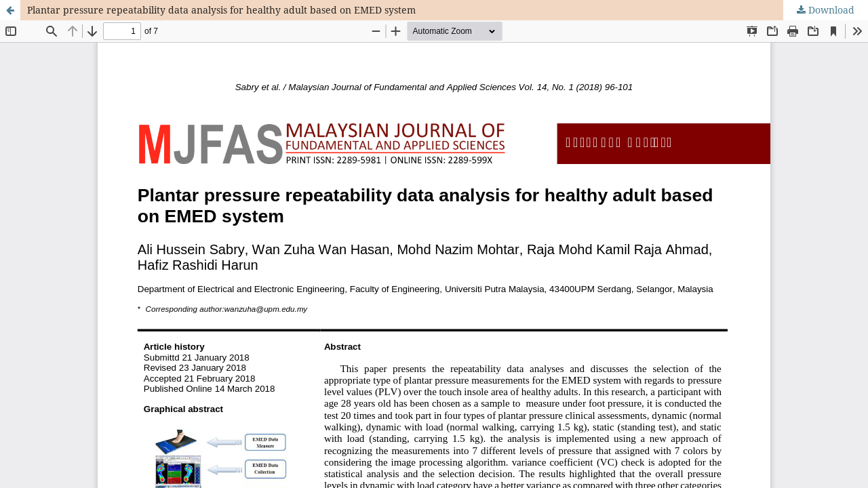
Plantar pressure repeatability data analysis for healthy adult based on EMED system (221, 10)
